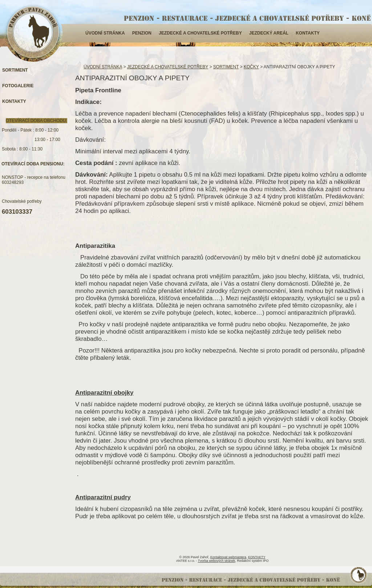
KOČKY (251, 67)
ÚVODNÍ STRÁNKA (105, 33)
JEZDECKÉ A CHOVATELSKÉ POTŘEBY (200, 33)
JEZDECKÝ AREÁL (269, 33)
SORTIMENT (226, 67)
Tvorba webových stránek (217, 561)
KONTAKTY (308, 33)
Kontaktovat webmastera (228, 557)
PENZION (142, 33)
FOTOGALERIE (18, 86)
